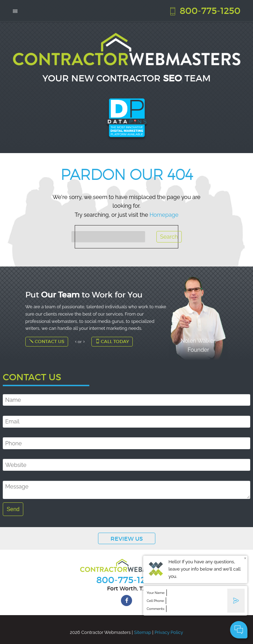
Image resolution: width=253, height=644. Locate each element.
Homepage (164, 215)
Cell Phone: (156, 601)
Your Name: (156, 593)
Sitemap (143, 632)
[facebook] (126, 601)
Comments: (156, 609)
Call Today (112, 341)
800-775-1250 (204, 10)
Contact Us (47, 341)
